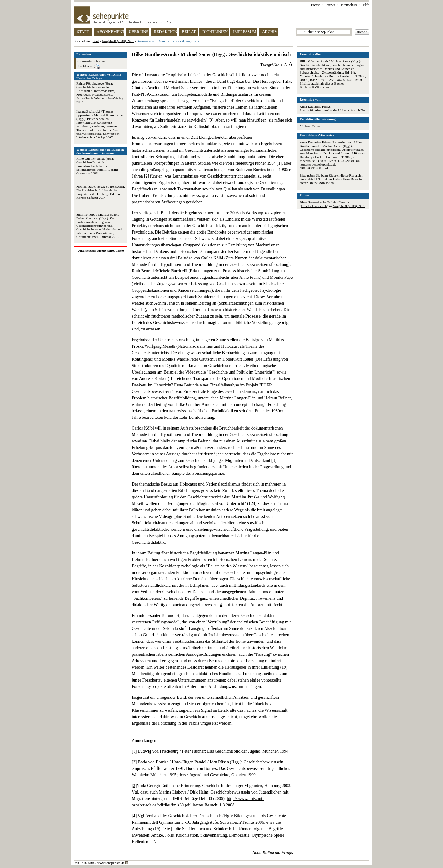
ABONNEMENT (110, 32)
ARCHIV (270, 32)
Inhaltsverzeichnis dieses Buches (322, 83)
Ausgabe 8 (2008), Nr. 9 (118, 41)
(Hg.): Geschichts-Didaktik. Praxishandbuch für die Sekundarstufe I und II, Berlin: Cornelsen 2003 (97, 166)
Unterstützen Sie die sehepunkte (101, 250)
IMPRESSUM (245, 32)
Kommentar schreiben (91, 61)
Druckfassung (88, 66)
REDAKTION (166, 32)
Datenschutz (348, 5)
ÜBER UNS (138, 32)
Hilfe (365, 5)
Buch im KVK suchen (315, 87)
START (83, 32)
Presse (316, 5)
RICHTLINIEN (215, 32)
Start (96, 41)
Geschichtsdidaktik (314, 206)
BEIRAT (189, 32)
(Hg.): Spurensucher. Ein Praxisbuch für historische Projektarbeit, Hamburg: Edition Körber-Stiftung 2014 (101, 192)
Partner (330, 5)
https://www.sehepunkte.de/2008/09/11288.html (318, 166)
